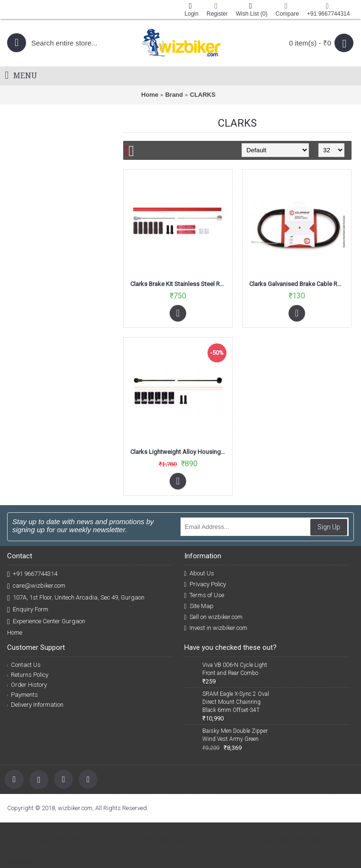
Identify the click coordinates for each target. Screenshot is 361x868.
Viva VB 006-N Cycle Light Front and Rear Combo (235, 669)
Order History (27, 685)
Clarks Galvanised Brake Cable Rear (298, 284)
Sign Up (329, 527)
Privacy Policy (205, 584)
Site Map (199, 606)
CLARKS (203, 95)
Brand (174, 95)
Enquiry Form (28, 610)
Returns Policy (28, 675)
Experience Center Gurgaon (46, 622)
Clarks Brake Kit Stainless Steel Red (179, 284)
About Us (199, 573)
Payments (23, 695)
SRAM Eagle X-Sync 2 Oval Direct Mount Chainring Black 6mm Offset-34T (236, 702)
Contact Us (24, 665)
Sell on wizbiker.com (213, 617)
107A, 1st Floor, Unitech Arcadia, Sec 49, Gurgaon (76, 598)
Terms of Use (204, 595)
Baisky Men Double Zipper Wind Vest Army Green (235, 735)
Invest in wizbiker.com (216, 628)
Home (150, 95)
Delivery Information (35, 705)
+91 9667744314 (32, 574)
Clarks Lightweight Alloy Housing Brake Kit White (180, 452)
